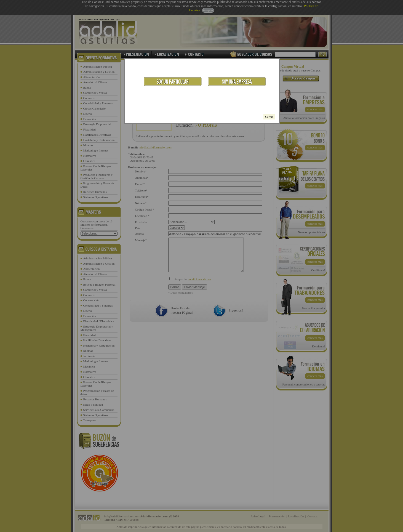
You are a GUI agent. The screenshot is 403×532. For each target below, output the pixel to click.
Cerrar (269, 117)
